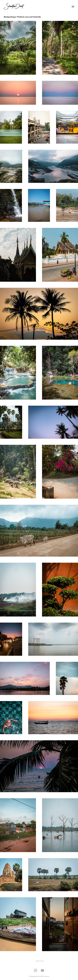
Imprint (47, 976)
